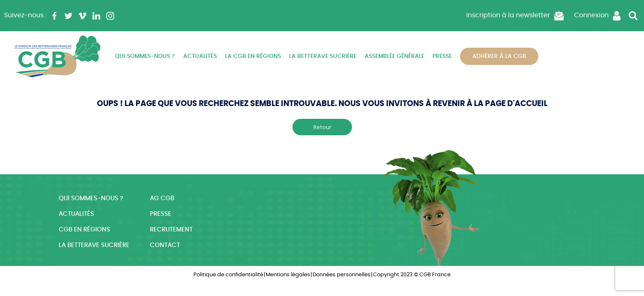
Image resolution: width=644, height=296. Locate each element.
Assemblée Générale (394, 56)
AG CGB (162, 198)
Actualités (200, 56)
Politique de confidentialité (228, 275)
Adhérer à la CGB (499, 56)
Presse (442, 56)
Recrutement (171, 230)
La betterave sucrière (323, 56)
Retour (322, 127)
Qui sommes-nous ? (145, 56)
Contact (165, 245)
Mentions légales (288, 275)
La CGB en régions (253, 56)
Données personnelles (342, 275)
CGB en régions (84, 230)
